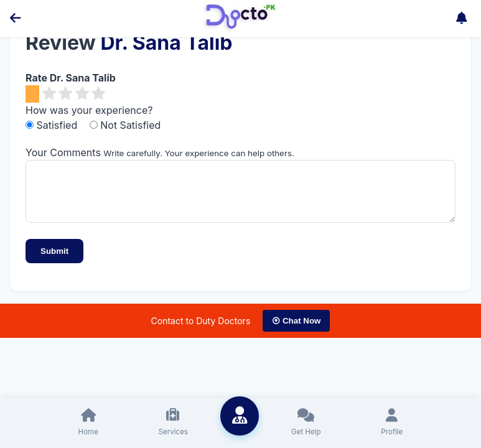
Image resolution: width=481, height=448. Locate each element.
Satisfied (53, 125)
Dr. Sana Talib (166, 43)
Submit (54, 260)
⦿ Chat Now (296, 330)
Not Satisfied (125, 125)
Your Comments (63, 152)
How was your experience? (89, 110)
